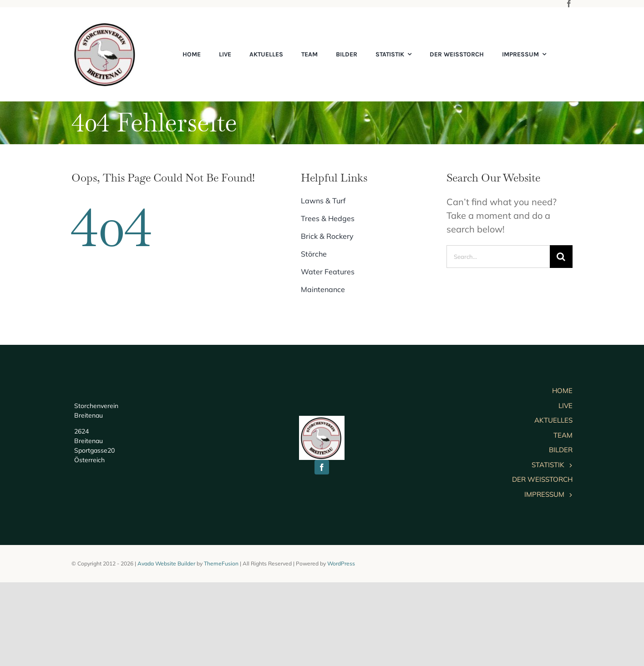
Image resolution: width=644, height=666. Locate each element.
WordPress (341, 647)
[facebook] (569, 4)
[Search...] (498, 257)
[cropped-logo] (106, 25)
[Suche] (561, 257)
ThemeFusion (221, 647)
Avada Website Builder (166, 647)
